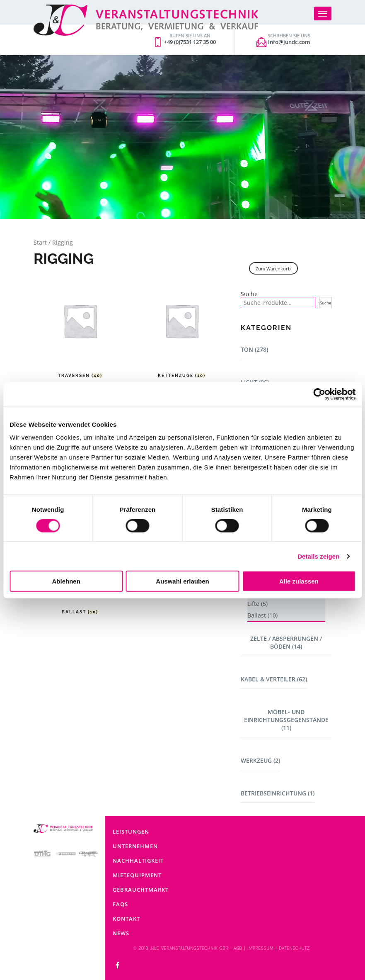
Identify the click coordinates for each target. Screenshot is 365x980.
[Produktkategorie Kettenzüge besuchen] (182, 327)
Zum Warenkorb (273, 269)
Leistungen (131, 832)
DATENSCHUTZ (294, 948)
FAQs (120, 904)
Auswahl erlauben (182, 581)
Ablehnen (66, 581)
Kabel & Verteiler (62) (274, 679)
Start (40, 242)
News (121, 933)
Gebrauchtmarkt (141, 890)
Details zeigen (318, 556)
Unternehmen (135, 846)
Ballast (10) (262, 615)
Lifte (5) (257, 604)
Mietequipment (137, 875)
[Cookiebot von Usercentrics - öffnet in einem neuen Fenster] (319, 394)
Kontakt (126, 919)
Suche (249, 294)
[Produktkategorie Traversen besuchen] (80, 327)
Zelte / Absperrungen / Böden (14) (286, 642)
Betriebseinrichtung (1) (278, 793)
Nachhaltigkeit (138, 861)
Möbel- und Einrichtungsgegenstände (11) (286, 720)
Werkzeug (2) (260, 760)
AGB (238, 948)
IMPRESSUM (261, 948)
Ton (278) (254, 349)
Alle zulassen (299, 581)
